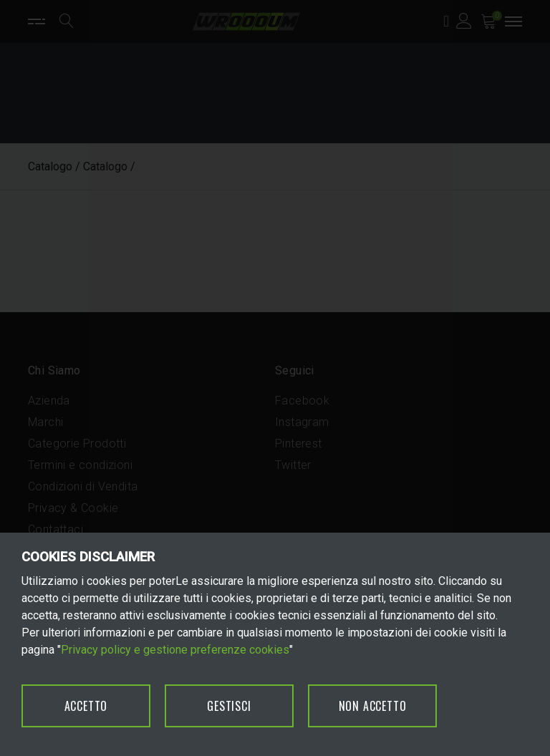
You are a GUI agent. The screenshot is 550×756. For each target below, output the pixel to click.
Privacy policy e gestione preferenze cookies (175, 650)
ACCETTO (86, 706)
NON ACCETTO (373, 706)
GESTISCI (229, 706)
